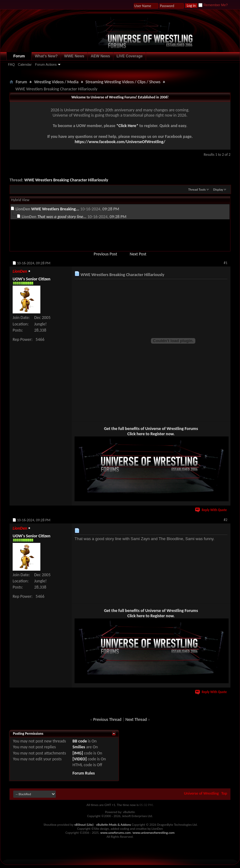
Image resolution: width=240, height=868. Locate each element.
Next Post (138, 254)
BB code (80, 741)
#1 (226, 263)
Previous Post (105, 254)
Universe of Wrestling (201, 793)
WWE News (74, 56)
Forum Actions (46, 64)
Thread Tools (197, 190)
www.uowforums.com (116, 833)
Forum (19, 56)
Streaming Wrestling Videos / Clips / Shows (123, 82)
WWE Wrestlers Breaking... (55, 209)
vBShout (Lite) (84, 825)
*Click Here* (127, 126)
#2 (226, 520)
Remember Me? (213, 5)
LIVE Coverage (130, 56)
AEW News (101, 56)
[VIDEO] (79, 759)
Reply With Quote (211, 510)
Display (218, 190)
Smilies (79, 747)
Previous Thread (107, 719)
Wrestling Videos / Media (56, 82)
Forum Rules (83, 773)
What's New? (46, 56)
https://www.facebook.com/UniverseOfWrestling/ (120, 142)
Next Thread (136, 719)
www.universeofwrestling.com (154, 833)
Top (224, 793)
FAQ (11, 64)
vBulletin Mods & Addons (114, 825)
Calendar (25, 64)
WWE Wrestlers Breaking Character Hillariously (66, 180)
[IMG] (78, 753)
